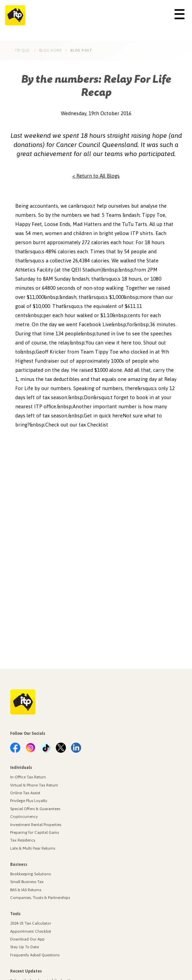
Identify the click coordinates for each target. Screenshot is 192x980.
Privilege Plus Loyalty (29, 801)
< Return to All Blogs (96, 176)
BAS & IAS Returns (26, 890)
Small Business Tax (27, 882)
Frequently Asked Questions (35, 955)
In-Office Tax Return (28, 777)
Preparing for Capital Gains (34, 832)
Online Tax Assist (25, 793)
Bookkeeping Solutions (30, 874)
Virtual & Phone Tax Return (34, 785)
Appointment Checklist (31, 931)
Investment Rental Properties (36, 825)
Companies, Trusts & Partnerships (40, 898)
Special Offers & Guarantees (35, 809)
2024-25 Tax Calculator (31, 923)
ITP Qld (23, 50)
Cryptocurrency (24, 817)
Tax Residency (23, 840)
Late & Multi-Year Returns (33, 848)
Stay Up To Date (25, 947)
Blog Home (51, 50)
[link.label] (15, 748)
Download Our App (27, 939)
